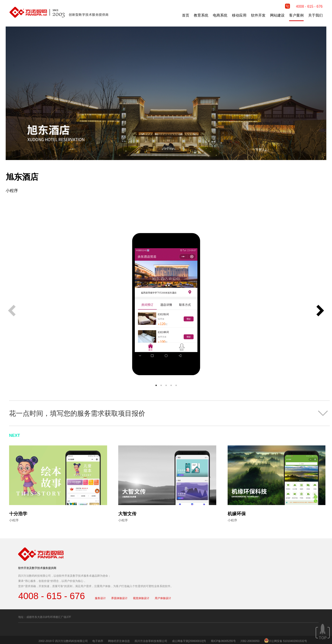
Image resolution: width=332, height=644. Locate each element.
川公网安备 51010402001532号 (288, 641)
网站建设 (277, 15)
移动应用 (239, 15)
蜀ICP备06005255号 (223, 641)
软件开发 (258, 15)
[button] (320, 311)
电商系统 (220, 15)
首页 (186, 15)
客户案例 (296, 15)
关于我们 (315, 15)
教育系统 (201, 15)
